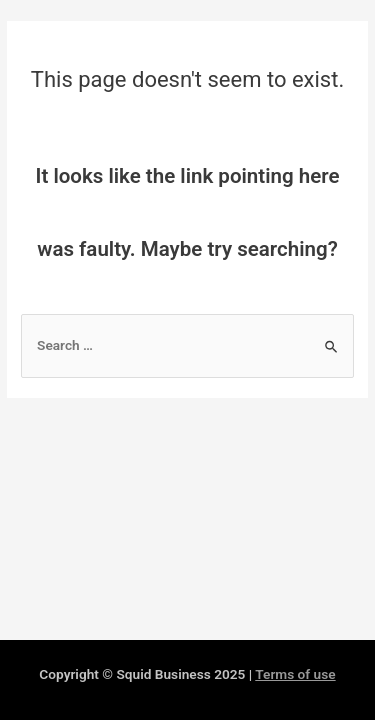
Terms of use (295, 674)
